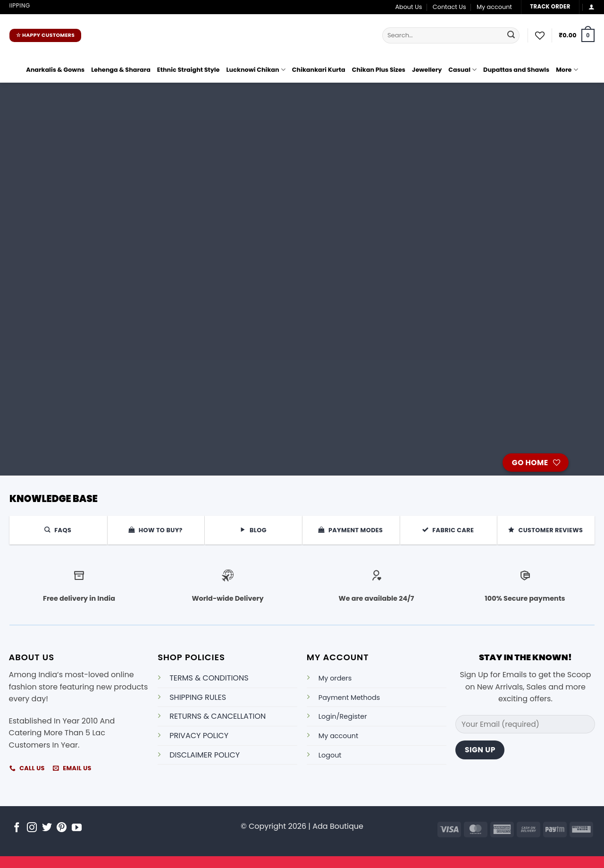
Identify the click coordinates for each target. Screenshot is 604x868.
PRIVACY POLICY (199, 736)
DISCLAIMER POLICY (205, 755)
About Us (408, 7)
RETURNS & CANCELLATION (218, 716)
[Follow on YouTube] (77, 828)
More (567, 70)
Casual (462, 70)
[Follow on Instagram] (32, 828)
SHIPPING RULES (198, 697)
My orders (335, 678)
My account (494, 7)
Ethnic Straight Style (189, 70)
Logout (330, 755)
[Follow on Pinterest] (62, 828)
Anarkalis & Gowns (55, 70)
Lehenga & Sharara (121, 70)
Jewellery (427, 70)
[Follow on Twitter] (47, 828)
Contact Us (449, 7)
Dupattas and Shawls (516, 70)
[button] (591, 7)
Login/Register (343, 716)
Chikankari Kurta (319, 70)
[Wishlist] (540, 35)
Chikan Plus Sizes (379, 70)
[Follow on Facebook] (17, 828)
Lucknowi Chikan (256, 70)
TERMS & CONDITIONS (209, 678)
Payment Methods (349, 698)
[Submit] (511, 35)
